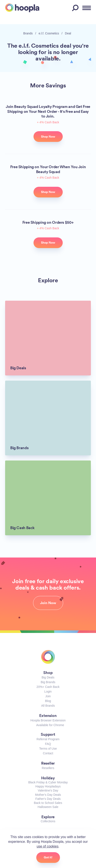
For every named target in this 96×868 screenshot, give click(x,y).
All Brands (48, 706)
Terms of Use (48, 749)
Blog (48, 701)
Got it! (48, 857)
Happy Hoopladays (48, 786)
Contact (48, 753)
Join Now (48, 603)
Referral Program (48, 739)
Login (48, 691)
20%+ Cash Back (48, 687)
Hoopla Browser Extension (48, 720)
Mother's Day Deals (48, 795)
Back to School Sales (48, 803)
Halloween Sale (48, 807)
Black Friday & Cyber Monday (48, 782)
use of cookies (48, 846)
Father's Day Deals (48, 799)
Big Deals (48, 677)
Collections (48, 821)
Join (48, 696)
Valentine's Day (48, 790)
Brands (28, 33)
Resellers (48, 768)
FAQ (48, 744)
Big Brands (48, 682)
